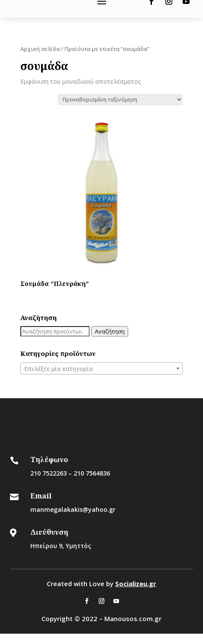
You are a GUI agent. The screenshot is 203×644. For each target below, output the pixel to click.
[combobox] (101, 368)
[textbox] (101, 369)
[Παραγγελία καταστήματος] (120, 100)
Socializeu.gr (136, 584)
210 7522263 (48, 473)
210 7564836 (92, 473)
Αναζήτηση (110, 331)
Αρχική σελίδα (40, 49)
